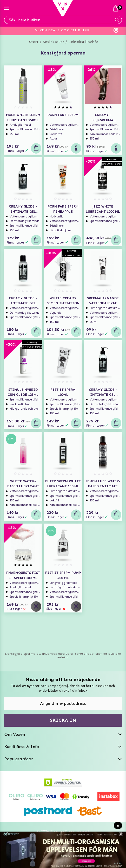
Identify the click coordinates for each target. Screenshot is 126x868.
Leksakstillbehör (84, 42)
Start (34, 42)
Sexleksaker (54, 42)
